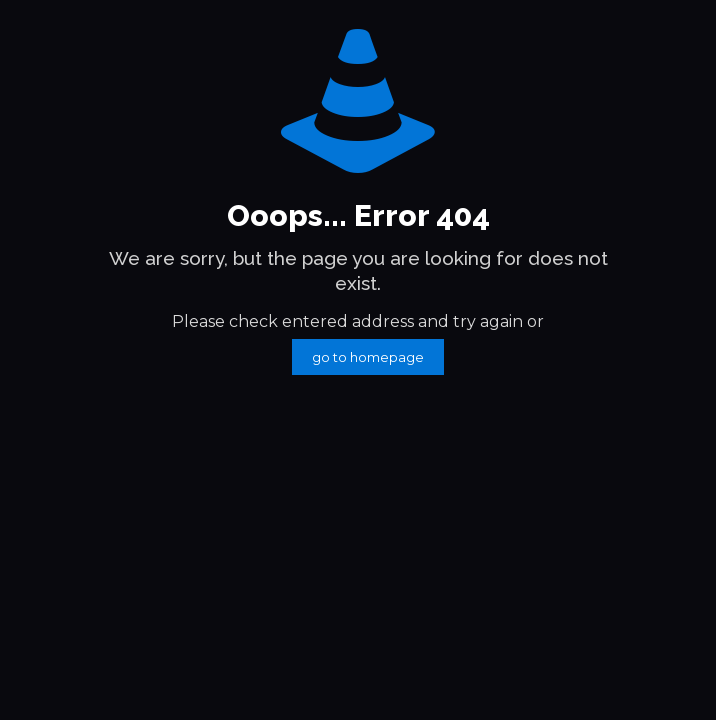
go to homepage (368, 357)
